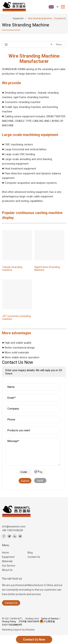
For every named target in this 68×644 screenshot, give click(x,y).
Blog (30, 553)
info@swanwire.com (14, 526)
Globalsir (30, 630)
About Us (7, 570)
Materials (7, 561)
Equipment (8, 557)
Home (5, 553)
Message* (33, 452)
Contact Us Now (34, 640)
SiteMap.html (32, 619)
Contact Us (34, 557)
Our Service (9, 566)
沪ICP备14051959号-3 (30, 621)
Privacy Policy (9, 621)
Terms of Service (50, 619)
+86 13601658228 (12, 530)
